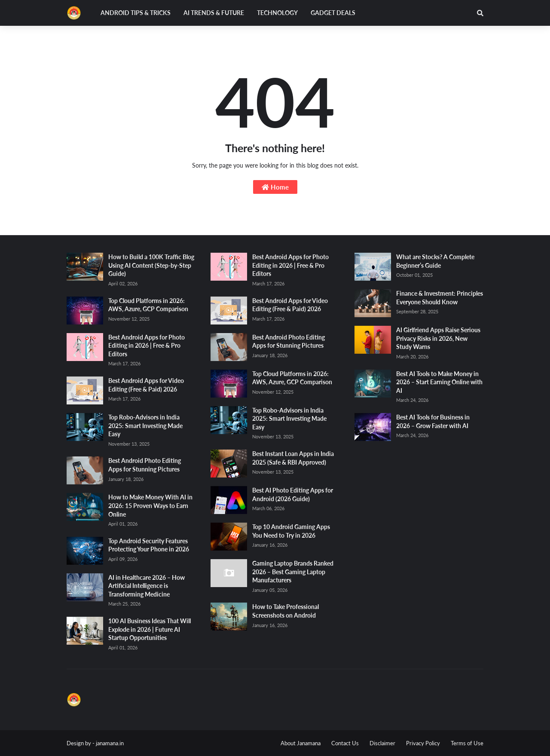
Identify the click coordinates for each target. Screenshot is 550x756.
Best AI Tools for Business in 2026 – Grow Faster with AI (433, 421)
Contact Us (345, 743)
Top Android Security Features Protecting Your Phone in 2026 (149, 545)
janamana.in (110, 743)
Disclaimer (382, 743)
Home (275, 187)
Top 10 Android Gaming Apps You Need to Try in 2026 (291, 531)
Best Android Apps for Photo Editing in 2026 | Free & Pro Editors (147, 346)
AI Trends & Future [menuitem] (214, 13)
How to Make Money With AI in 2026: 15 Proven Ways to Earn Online (150, 505)
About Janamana (301, 743)
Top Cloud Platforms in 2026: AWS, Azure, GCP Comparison (148, 305)
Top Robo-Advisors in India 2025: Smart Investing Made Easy (145, 425)
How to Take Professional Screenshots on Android (286, 611)
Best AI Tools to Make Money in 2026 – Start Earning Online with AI (439, 382)
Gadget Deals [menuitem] (333, 13)
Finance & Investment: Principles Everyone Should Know (440, 298)
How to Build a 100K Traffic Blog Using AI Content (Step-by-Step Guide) (151, 265)
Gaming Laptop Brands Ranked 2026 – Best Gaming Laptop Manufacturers (293, 572)
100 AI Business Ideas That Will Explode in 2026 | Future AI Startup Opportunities (150, 629)
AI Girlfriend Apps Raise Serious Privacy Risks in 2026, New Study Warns (438, 338)
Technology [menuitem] (277, 13)
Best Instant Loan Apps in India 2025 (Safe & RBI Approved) (293, 458)
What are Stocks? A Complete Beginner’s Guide (435, 261)
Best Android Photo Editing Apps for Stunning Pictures (145, 465)
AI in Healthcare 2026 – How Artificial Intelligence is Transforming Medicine (147, 586)
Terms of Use (467, 743)
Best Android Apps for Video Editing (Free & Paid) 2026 (146, 385)
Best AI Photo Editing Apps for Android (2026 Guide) (293, 494)
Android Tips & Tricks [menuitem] (136, 13)
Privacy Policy (423, 743)
